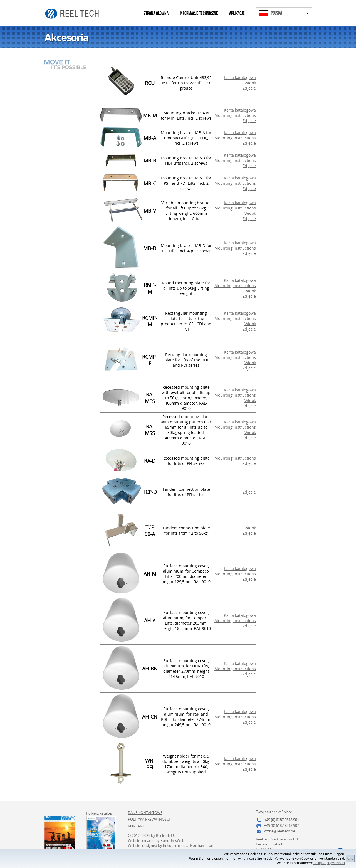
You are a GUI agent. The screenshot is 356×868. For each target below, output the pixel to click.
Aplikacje (237, 13)
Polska (276, 13)
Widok (250, 83)
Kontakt (136, 826)
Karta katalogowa (240, 77)
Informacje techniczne (199, 13)
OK (350, 858)
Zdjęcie (249, 88)
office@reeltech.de (280, 831)
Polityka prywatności (329, 863)
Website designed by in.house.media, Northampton (171, 845)
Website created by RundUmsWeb (156, 840)
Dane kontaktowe (145, 813)
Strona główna (156, 13)
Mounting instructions (235, 115)
